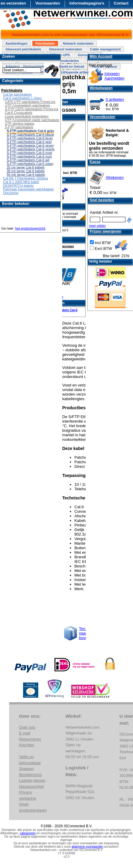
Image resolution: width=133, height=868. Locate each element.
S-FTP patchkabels (19, 127)
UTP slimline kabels (19, 124)
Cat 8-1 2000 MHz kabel (21, 182)
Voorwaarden (48, 3)
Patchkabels (45, 43)
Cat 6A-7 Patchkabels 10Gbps (26, 178)
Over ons (27, 727)
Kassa (95, 162)
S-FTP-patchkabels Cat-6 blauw (30, 134)
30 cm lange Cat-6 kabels (26, 171)
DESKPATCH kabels (18, 186)
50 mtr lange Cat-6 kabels (26, 175)
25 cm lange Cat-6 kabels (26, 167)
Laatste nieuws (32, 780)
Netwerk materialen (78, 43)
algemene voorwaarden (88, 847)
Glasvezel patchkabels (23, 49)
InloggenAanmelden (114, 76)
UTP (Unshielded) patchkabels (27, 105)
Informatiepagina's (87, 3)
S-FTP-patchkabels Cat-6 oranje (31, 149)
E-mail (25, 733)
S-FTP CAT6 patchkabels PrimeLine (32, 109)
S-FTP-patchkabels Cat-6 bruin (30, 138)
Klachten (27, 745)
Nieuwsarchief (32, 786)
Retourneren (30, 739)
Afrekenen (115, 177)
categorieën (28, 833)
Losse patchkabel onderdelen (27, 116)
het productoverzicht (30, 228)
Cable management (105, 49)
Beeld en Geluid (72, 66)
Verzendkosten (102, 117)
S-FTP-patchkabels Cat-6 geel (29, 142)
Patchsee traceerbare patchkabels (28, 189)
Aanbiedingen (17, 43)
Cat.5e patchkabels (17, 94)
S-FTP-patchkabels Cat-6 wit (28, 160)
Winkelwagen (101, 88)
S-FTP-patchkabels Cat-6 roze (29, 156)
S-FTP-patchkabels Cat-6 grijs (30, 131)
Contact (121, 3)
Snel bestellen (102, 200)
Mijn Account (101, 56)
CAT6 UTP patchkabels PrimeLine (30, 102)
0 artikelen (115, 99)
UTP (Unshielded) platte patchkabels (32, 120)
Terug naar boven (84, 633)
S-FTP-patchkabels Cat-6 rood (29, 153)
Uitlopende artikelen (77, 72)
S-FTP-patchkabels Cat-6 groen (30, 145)
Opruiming (11, 193)
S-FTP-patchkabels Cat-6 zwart (30, 164)
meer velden (97, 226)
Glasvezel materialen (65, 49)
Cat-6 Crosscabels (19, 113)
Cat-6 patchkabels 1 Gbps (22, 98)
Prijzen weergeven (106, 231)
